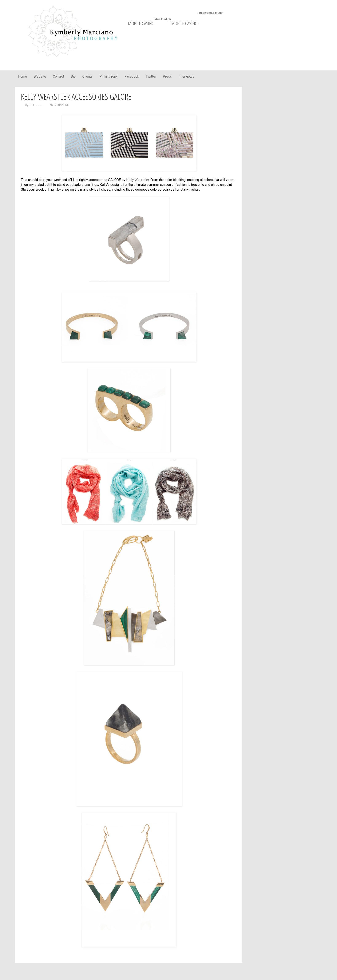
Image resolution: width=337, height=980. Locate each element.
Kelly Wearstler (138, 180)
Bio (73, 76)
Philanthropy (109, 76)
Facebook (132, 76)
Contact (58, 76)
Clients (88, 76)
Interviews (186, 76)
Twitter (151, 76)
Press (167, 76)
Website (40, 76)
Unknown (36, 105)
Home (23, 76)
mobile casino (141, 23)
